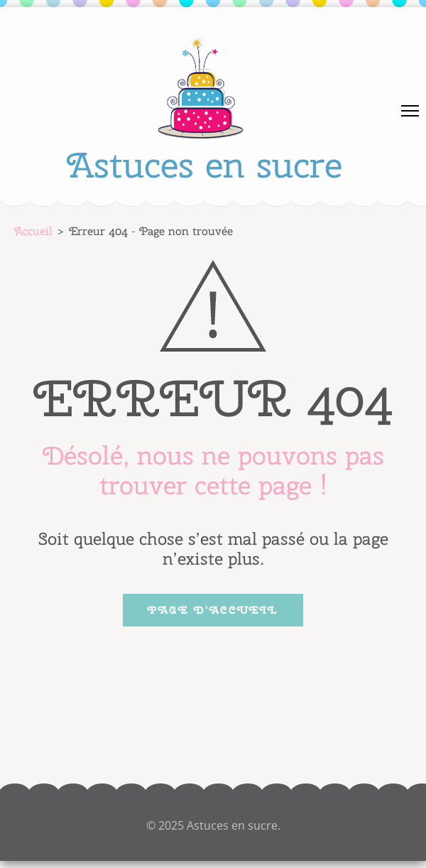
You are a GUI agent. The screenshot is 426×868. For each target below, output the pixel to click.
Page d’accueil (213, 610)
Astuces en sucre (204, 165)
